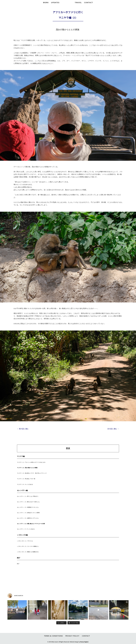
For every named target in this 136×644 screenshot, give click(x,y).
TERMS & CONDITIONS (53, 636)
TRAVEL (78, 6)
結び (18, 564)
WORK (46, 6)
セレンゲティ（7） (22, 529)
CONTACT (88, 6)
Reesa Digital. (84, 641)
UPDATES (55, 6)
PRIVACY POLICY (72, 636)
